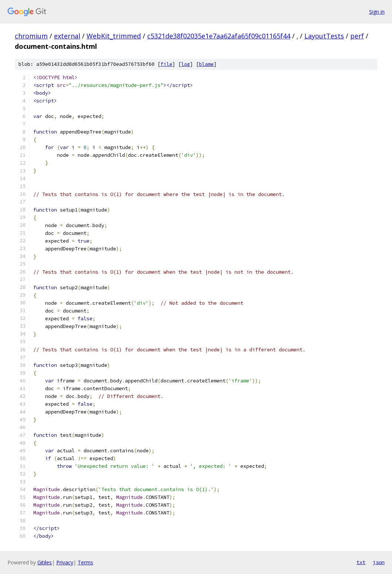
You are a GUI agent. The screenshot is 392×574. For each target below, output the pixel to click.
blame (206, 64)
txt (361, 562)
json (379, 562)
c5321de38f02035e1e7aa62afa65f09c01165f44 (219, 36)
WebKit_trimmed (114, 36)
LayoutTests (324, 36)
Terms (85, 562)
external (67, 36)
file (166, 64)
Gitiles (45, 562)
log (186, 64)
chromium (31, 36)
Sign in (377, 12)
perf (357, 36)
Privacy (65, 562)
